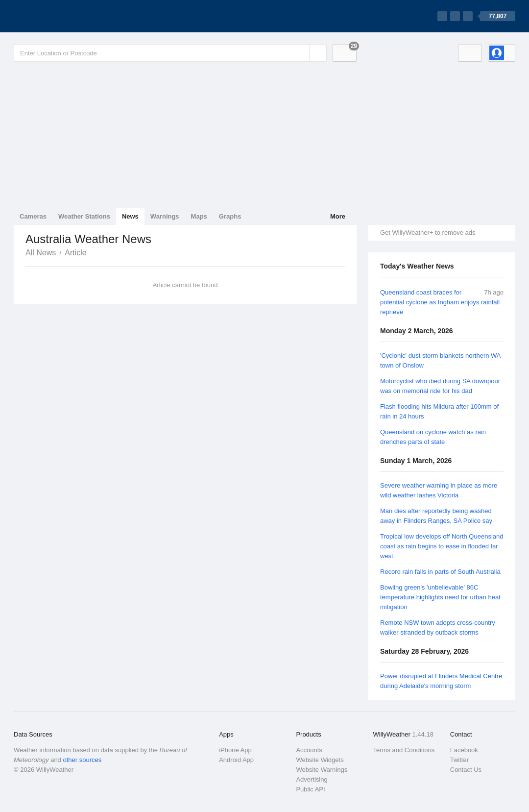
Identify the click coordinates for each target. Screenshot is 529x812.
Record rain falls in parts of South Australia (440, 572)
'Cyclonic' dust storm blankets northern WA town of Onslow (440, 360)
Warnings (165, 216)
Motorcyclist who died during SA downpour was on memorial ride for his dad (440, 386)
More (338, 216)
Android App (236, 760)
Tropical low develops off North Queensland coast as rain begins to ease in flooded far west (442, 546)
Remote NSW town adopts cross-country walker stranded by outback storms (438, 627)
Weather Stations (84, 216)
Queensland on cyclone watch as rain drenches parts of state (433, 437)
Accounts (309, 750)
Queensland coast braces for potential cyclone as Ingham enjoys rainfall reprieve (440, 302)
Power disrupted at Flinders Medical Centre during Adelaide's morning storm (441, 681)
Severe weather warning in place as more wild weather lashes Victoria (439, 490)
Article (75, 253)
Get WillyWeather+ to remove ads (428, 233)
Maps (199, 216)
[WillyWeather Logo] (60, 16)
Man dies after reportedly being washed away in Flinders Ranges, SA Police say (436, 516)
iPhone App (235, 750)
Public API (310, 789)
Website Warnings (322, 770)
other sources (82, 760)
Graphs (230, 216)
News (130, 216)
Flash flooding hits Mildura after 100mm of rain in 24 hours (439, 411)
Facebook (464, 750)
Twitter (459, 760)
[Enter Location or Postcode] (170, 53)
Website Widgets (320, 760)
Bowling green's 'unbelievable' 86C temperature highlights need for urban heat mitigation (440, 597)
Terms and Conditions (404, 750)
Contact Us (466, 770)
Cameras (33, 216)
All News (41, 253)
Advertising (312, 779)
